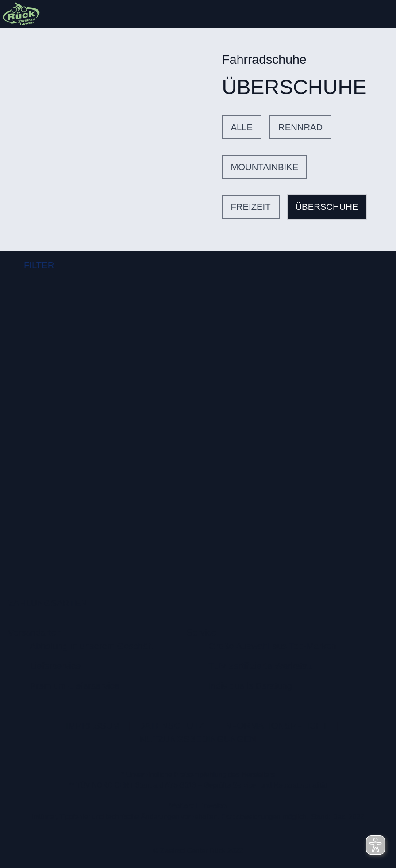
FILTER (31, 265)
